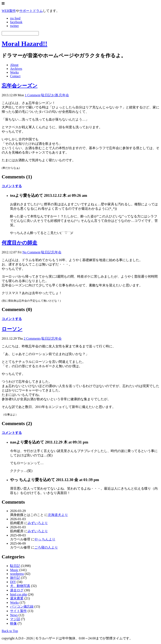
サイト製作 (18, 611)
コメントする (12, 186)
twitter (14, 26)
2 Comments (32, 339)
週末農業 (17, 598)
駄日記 (46, 95)
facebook (16, 22)
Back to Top (10, 631)
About (14, 65)
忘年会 (64, 95)
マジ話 (15, 619)
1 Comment (33, 95)
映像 (13, 623)
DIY (13, 582)
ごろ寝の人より (46, 547)
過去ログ (17, 590)
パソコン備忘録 (22, 607)
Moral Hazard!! (25, 44)
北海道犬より (58, 515)
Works (14, 72)
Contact (15, 76)
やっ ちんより (45, 539)
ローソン (12, 329)
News (14, 615)
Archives (16, 69)
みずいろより (38, 523)
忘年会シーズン (20, 86)
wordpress (17, 574)
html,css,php (19, 594)
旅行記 (15, 578)
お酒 (55, 95)
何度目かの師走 (19, 243)
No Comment (32, 252)
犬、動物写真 (20, 586)
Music (14, 570)
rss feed (15, 18)
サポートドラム (31, 11)
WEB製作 (9, 11)
